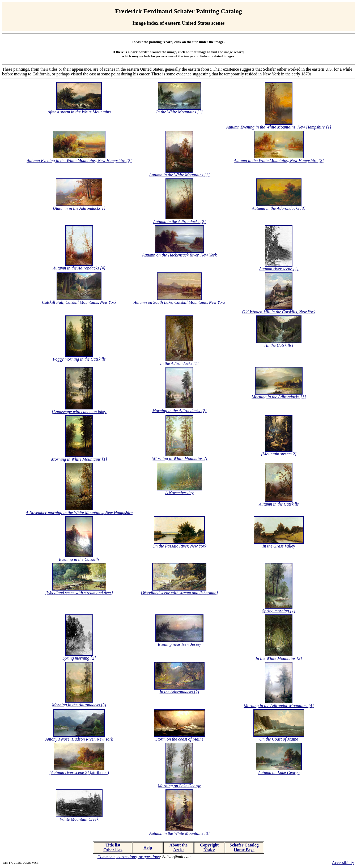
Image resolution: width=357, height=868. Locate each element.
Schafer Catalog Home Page (244, 847)
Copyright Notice (209, 847)
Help (148, 847)
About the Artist (178, 847)
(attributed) (79, 773)
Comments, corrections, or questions (129, 857)
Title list (113, 845)
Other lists (113, 850)
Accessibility (343, 863)
